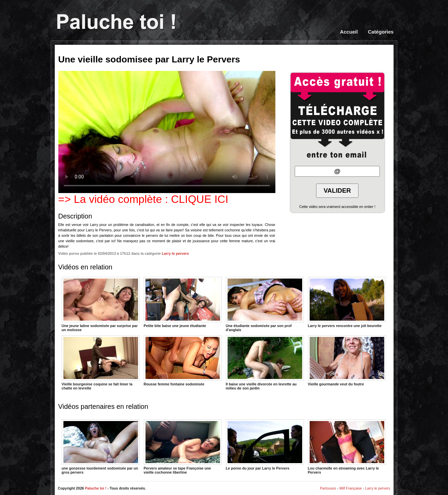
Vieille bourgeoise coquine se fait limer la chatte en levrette (101, 362)
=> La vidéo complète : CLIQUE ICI (143, 199)
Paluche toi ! (95, 488)
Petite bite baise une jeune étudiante (183, 302)
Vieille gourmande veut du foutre (347, 361)
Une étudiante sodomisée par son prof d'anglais (265, 304)
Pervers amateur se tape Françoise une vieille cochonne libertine (183, 446)
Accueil (349, 32)
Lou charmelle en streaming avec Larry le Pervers (347, 446)
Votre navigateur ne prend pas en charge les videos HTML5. (167, 132)
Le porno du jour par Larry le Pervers (265, 445)
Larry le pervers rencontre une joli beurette (347, 302)
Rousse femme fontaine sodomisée (183, 361)
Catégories (381, 32)
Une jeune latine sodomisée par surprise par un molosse (101, 304)
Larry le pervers (175, 253)
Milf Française (351, 488)
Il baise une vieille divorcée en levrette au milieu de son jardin (265, 362)
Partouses (328, 488)
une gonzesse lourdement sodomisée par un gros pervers (101, 446)
